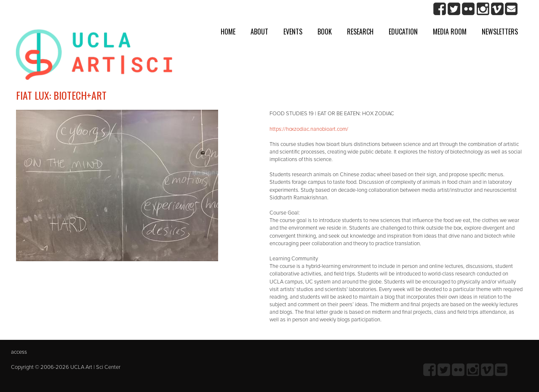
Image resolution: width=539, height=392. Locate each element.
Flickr (468, 9)
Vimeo (497, 9)
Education (403, 32)
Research (360, 32)
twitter (454, 9)
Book (325, 32)
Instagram (483, 9)
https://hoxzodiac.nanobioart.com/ (309, 129)
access (19, 352)
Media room (450, 32)
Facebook (440, 9)
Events (293, 32)
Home (228, 32)
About (259, 32)
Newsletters (500, 32)
